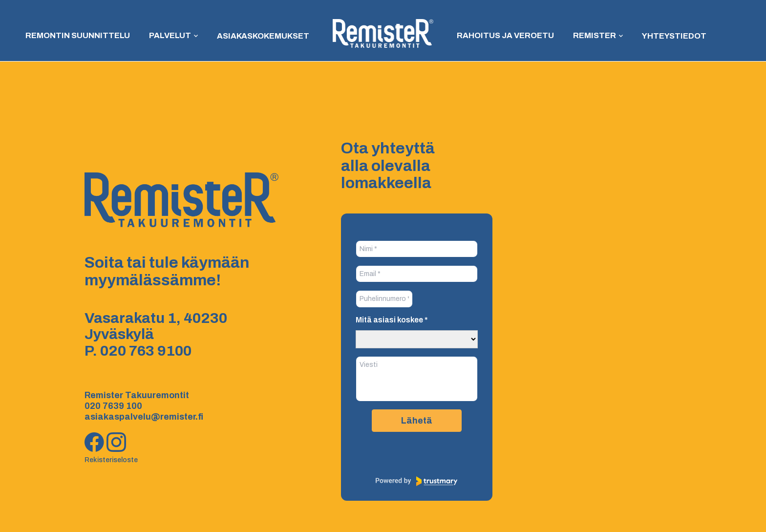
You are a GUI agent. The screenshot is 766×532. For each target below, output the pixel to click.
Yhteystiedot (668, 36)
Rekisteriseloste (111, 460)
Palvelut (172, 36)
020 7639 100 (113, 406)
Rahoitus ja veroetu (503, 36)
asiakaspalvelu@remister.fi (144, 417)
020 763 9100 (146, 351)
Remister (590, 36)
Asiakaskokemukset (264, 36)
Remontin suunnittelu (82, 36)
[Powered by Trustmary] (417, 481)
